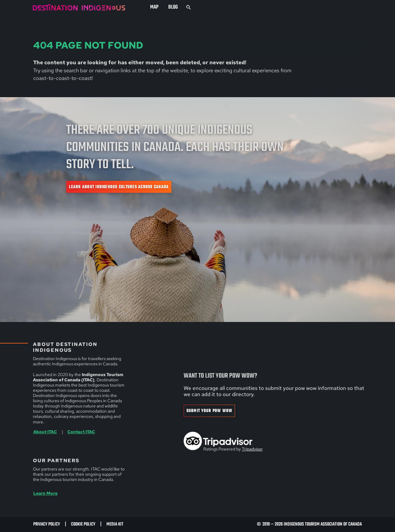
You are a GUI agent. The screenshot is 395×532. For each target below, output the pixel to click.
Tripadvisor (252, 449)
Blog (173, 7)
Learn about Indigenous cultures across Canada (119, 187)
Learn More (45, 493)
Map (154, 7)
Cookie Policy (83, 524)
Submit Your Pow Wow (209, 411)
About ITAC (45, 432)
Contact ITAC (81, 432)
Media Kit (115, 524)
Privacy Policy (47, 524)
